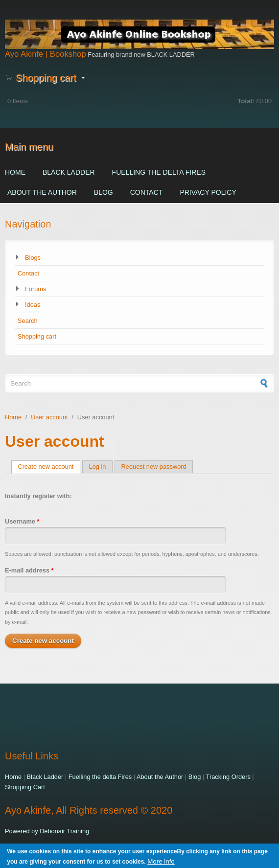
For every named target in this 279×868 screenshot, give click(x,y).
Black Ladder (69, 172)
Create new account (49, 467)
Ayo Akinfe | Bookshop (46, 54)
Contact (147, 192)
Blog (104, 192)
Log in (98, 467)
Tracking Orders (228, 777)
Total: (246, 101)
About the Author (42, 192)
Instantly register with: (38, 496)
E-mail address (29, 570)
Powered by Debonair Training (47, 831)
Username (22, 521)
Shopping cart (37, 336)
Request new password (154, 467)
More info (161, 864)
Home (15, 172)
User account (49, 417)
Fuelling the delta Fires (159, 172)
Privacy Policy (208, 192)
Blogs (33, 258)
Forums (35, 289)
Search (28, 321)
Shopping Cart (25, 787)
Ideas (33, 305)
